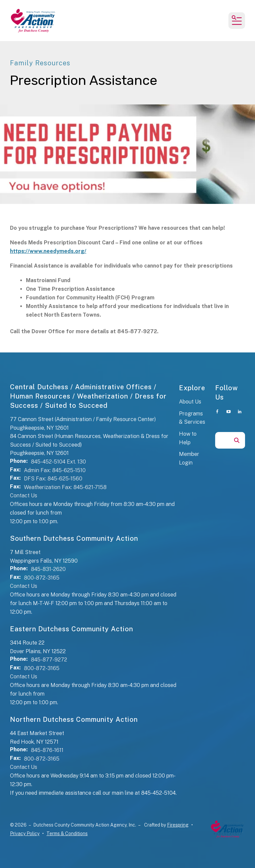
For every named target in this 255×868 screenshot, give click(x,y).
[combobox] (222, 440)
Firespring (178, 825)
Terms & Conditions (67, 834)
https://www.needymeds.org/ (48, 251)
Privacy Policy (25, 834)
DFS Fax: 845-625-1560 (53, 479)
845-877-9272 (49, 660)
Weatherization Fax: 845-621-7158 (65, 487)
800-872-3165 (42, 578)
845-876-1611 (47, 750)
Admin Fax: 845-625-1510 (55, 470)
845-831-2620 (48, 569)
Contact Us (24, 496)
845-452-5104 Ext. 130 (58, 462)
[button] (237, 21)
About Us (190, 402)
